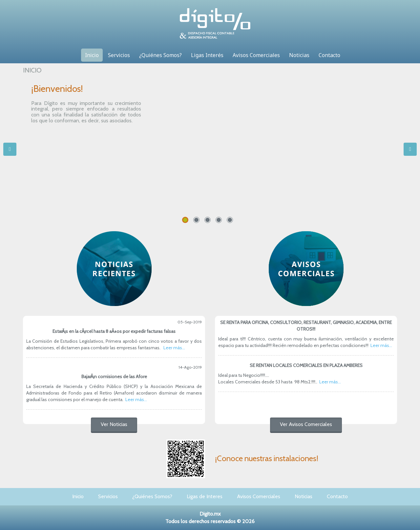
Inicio (92, 55)
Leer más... (174, 348)
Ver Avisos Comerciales (306, 424)
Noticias (299, 55)
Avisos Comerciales (256, 55)
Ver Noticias (114, 424)
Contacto (329, 55)
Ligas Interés (207, 55)
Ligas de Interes (205, 496)
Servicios (119, 55)
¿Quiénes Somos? (160, 55)
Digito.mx (210, 514)
